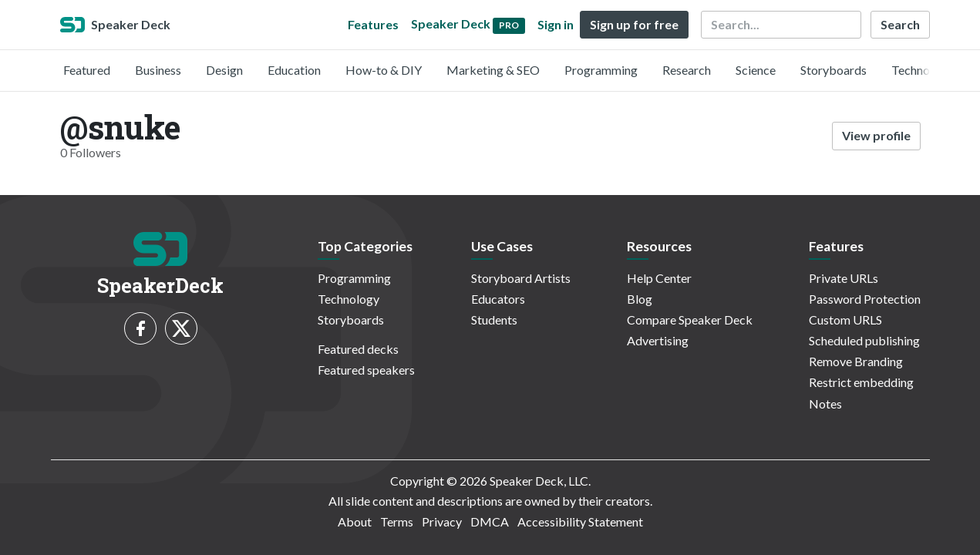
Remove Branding (856, 361)
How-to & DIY (384, 70)
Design (224, 70)
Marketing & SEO (493, 70)
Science (756, 70)
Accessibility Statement (580, 521)
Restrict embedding (861, 382)
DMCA (490, 521)
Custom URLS (845, 320)
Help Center (659, 278)
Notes (825, 404)
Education (294, 70)
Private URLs (844, 278)
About (355, 521)
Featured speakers (366, 370)
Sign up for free (634, 24)
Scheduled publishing (864, 340)
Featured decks (358, 349)
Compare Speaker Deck (690, 320)
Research (687, 70)
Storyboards (834, 70)
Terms (397, 521)
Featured (87, 70)
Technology (922, 70)
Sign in (556, 24)
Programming (601, 70)
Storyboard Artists (521, 278)
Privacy (442, 521)
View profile (876, 135)
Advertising (658, 340)
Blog (640, 299)
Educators (498, 299)
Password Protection (865, 299)
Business (158, 70)
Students (494, 320)
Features (373, 24)
